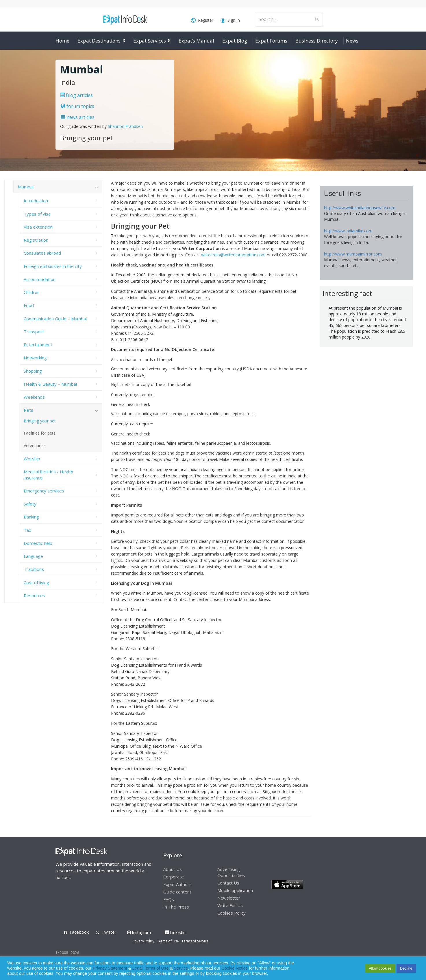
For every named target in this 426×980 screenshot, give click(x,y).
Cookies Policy (231, 913)
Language (33, 556)
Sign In (230, 20)
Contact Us (228, 883)
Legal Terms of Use (151, 968)
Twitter (109, 932)
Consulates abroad (42, 253)
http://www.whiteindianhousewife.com (360, 208)
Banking (31, 517)
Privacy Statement (110, 968)
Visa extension (38, 227)
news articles (78, 117)
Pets (28, 410)
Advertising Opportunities (231, 872)
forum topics (77, 106)
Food (29, 305)
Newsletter (229, 898)
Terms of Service (195, 941)
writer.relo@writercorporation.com (233, 255)
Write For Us (230, 905)
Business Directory (317, 41)
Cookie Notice (235, 968)
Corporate (174, 877)
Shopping (33, 371)
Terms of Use (168, 941)
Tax (27, 530)
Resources (34, 595)
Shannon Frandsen (125, 126)
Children (32, 292)
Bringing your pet (40, 421)
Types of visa (37, 214)
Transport (34, 332)
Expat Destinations (99, 41)
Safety (30, 504)
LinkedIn (175, 932)
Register (202, 20)
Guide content (177, 892)
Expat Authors (177, 884)
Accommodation (40, 279)
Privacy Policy (143, 941)
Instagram (139, 932)
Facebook (79, 932)
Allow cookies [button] (380, 968)
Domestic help (38, 543)
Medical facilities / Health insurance (48, 475)
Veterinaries (35, 445)
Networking (35, 358)
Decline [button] (406, 968)
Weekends (34, 397)
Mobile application (235, 890)
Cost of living (36, 582)
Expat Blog (235, 41)
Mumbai (26, 187)
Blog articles (76, 95)
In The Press (176, 907)
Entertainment (38, 345)
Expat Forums (271, 41)
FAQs (169, 899)
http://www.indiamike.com (348, 231)
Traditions (34, 569)
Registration (36, 240)
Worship (32, 459)
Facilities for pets (40, 433)
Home (62, 41)
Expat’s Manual (196, 41)
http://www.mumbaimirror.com (353, 254)
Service (181, 968)
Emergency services (44, 491)
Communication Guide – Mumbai (55, 319)
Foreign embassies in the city (53, 266)
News (352, 41)
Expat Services (150, 41)
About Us (173, 869)
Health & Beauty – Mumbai (50, 384)
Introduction (36, 201)
